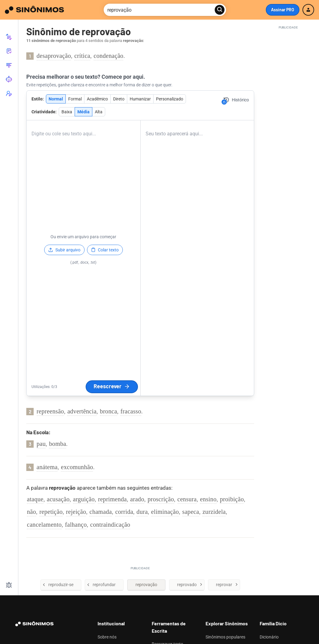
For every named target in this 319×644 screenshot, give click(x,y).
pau (41, 444)
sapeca (191, 512)
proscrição (161, 499)
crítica (82, 56)
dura (142, 512)
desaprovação (54, 56)
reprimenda (112, 499)
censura (187, 499)
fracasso (131, 411)
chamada (100, 512)
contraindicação (110, 525)
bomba (57, 444)
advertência (82, 411)
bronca (109, 411)
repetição (51, 512)
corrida (124, 512)
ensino (208, 499)
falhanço (76, 525)
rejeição (76, 512)
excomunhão (77, 467)
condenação (108, 56)
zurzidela (214, 512)
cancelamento (44, 525)
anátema (47, 467)
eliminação (165, 512)
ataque (35, 499)
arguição (84, 499)
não (32, 512)
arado (137, 499)
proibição (232, 499)
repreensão (50, 411)
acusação (58, 499)
